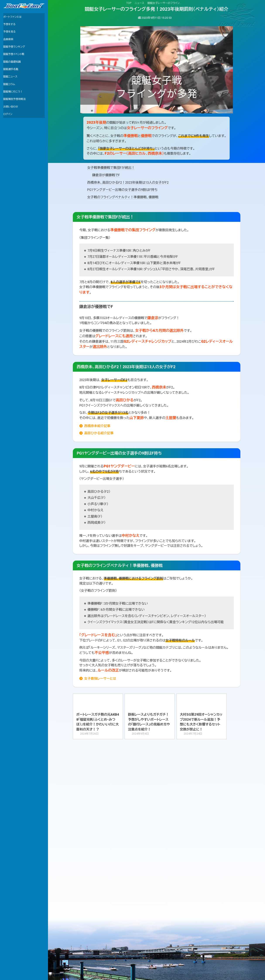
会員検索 (9, 44)
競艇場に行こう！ (15, 106)
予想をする (10, 26)
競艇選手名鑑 (12, 79)
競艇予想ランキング (16, 53)
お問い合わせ (12, 123)
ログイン (9, 132)
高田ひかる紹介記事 (99, 433)
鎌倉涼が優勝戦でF (106, 175)
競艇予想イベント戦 (16, 62)
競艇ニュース (12, 88)
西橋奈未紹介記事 (97, 426)
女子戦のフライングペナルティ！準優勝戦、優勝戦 (123, 197)
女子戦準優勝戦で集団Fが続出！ (111, 168)
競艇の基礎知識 (14, 70)
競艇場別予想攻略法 (17, 115)
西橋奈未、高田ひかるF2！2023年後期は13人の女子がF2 (128, 183)
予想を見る (11, 35)
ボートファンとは (14, 17)
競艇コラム (10, 97)
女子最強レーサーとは (100, 679)
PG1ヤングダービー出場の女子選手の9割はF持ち (122, 190)
